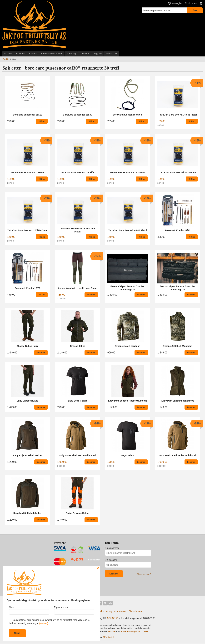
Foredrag (71, 54)
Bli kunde (21, 54)
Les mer (112, 632)
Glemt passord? (144, 574)
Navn (29, 610)
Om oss (33, 54)
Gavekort (84, 54)
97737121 (113, 619)
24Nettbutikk (108, 638)
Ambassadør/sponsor (52, 54)
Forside (8, 54)
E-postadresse (112, 548)
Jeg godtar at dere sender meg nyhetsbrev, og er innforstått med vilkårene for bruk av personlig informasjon (50, 622)
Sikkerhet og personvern (112, 612)
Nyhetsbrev (135, 612)
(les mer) (44, 623)
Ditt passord (111, 560)
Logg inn (97, 54)
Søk (195, 10)
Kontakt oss (112, 54)
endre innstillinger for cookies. (135, 632)
